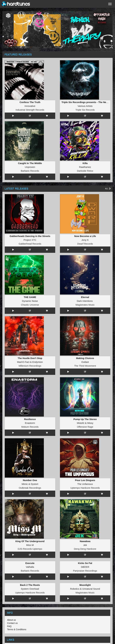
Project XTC (30, 240)
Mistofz (81, 423)
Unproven (30, 167)
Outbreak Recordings (30, 488)
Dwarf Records (85, 244)
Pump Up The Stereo (85, 419)
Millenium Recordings (30, 366)
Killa (85, 163)
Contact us (12, 623)
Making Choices (85, 358)
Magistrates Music (85, 305)
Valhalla (30, 567)
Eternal (85, 297)
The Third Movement (85, 366)
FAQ (9, 626)
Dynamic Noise (30, 301)
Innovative (30, 106)
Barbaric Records (30, 171)
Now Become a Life (85, 236)
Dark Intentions (85, 301)
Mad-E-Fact (23, 362)
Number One (30, 480)
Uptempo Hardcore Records (85, 488)
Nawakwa (85, 541)
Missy (90, 423)
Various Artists (85, 106)
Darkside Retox (85, 171)
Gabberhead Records (30, 244)
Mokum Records (30, 427)
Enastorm (30, 423)
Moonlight (85, 585)
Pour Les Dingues (85, 480)
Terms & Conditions (17, 629)
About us (11, 620)
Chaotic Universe (30, 305)
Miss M (30, 545)
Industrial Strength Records (30, 110)
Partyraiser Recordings (85, 571)
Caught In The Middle (30, 163)
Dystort (35, 484)
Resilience (30, 419)
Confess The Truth (30, 102)
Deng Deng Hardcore (85, 549)
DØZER (85, 567)
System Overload (30, 589)
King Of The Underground (30, 541)
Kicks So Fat (85, 563)
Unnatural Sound (91, 589)
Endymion (38, 362)
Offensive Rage (85, 427)
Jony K (85, 240)
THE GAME (30, 297)
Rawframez (85, 167)
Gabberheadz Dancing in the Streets (30, 236)
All (108, 189)
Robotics (75, 589)
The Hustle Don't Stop (30, 358)
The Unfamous (85, 484)
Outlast (85, 362)
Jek (85, 545)
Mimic (25, 484)
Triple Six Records (85, 110)
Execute (30, 563)
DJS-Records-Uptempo (30, 549)
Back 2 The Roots (30, 585)
